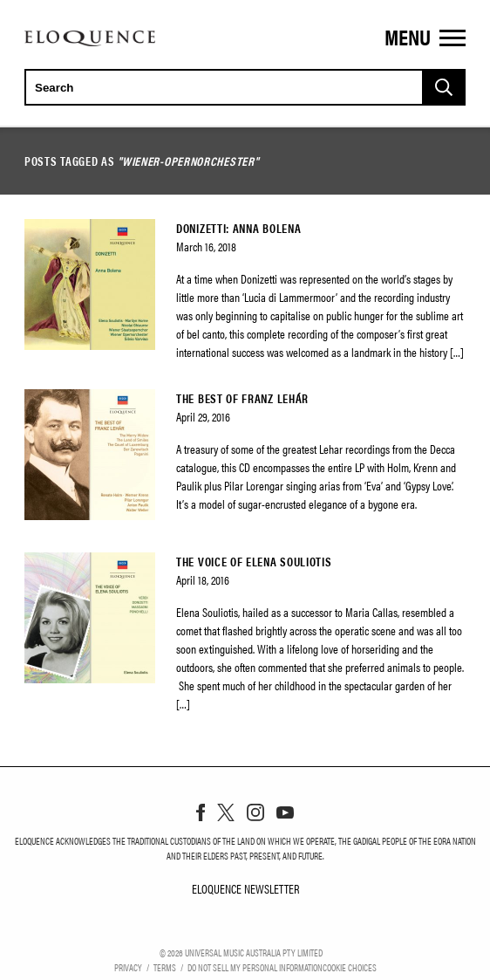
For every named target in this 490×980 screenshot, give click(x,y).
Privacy (128, 967)
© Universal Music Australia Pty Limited (241, 952)
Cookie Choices (350, 967)
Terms (165, 967)
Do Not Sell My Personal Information (255, 967)
